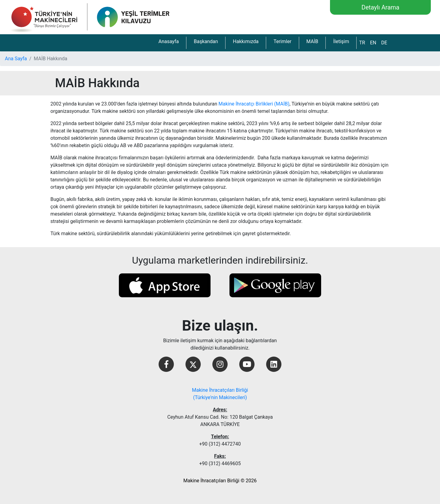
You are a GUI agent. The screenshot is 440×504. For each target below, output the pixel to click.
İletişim (341, 41)
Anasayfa (169, 41)
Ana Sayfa (16, 59)
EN (373, 43)
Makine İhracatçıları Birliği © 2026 (220, 481)
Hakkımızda (246, 41)
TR (362, 43)
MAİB (312, 41)
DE (384, 43)
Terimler (282, 41)
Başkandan (206, 41)
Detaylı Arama (380, 7)
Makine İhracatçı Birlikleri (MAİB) (254, 104)
